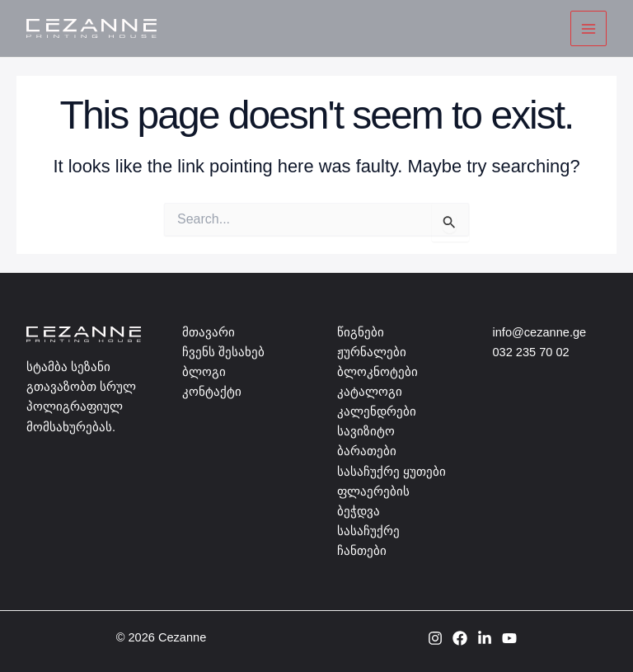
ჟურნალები (372, 352)
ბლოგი (204, 372)
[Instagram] (435, 638)
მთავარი (209, 332)
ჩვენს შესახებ (223, 352)
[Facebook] (460, 638)
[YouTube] (509, 638)
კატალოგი (370, 392)
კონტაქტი (212, 392)
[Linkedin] (485, 638)
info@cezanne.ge (540, 332)
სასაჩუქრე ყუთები (392, 472)
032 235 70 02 (531, 352)
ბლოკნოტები (377, 372)
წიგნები (361, 332)
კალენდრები (377, 411)
